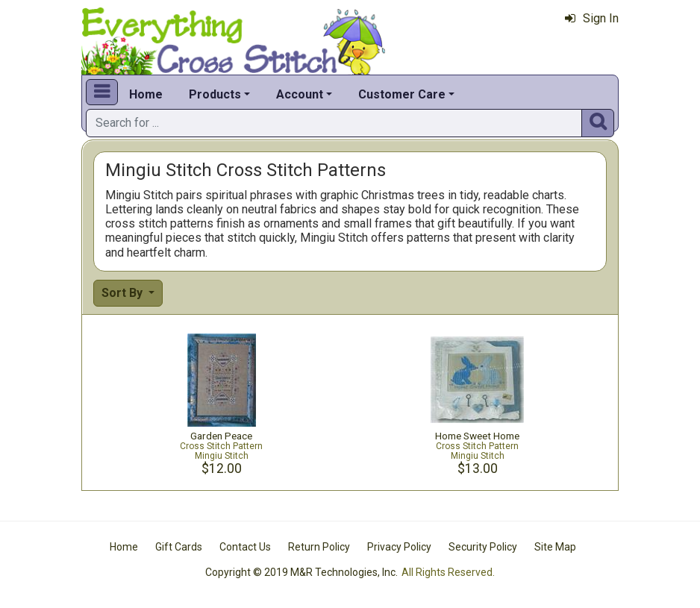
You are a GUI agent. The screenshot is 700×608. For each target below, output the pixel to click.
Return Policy (319, 547)
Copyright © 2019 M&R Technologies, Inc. (301, 572)
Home (146, 94)
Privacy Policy (399, 547)
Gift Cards (179, 547)
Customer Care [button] (402, 94)
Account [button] (300, 94)
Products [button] (215, 94)
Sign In (592, 18)
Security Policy (483, 547)
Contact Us (245, 547)
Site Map (555, 547)
